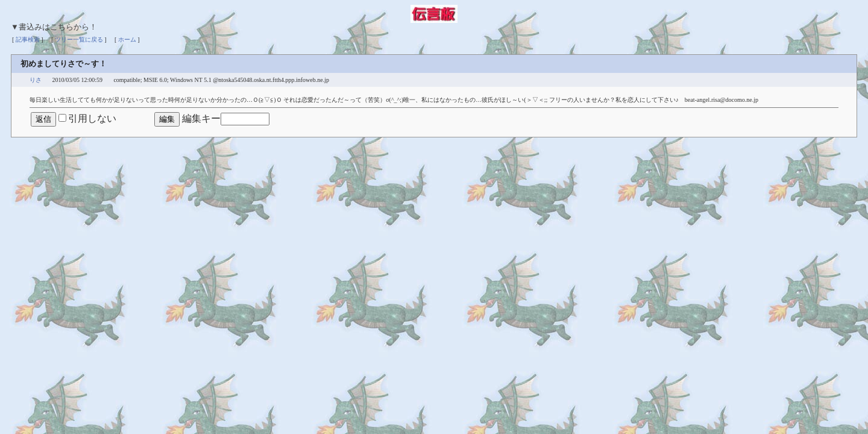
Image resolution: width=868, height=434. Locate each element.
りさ (36, 80)
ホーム (127, 39)
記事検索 (28, 39)
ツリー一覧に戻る (79, 39)
